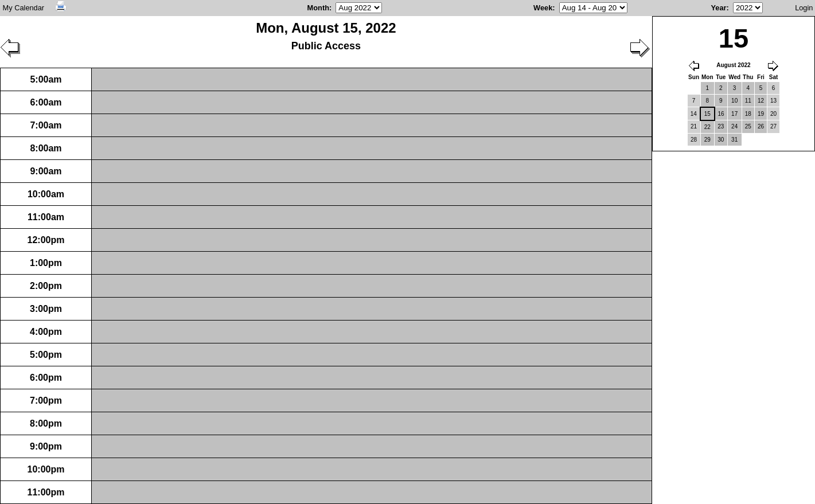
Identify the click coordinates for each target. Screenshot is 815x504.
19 (761, 114)
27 (773, 126)
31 (734, 140)
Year (718, 8)
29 (707, 140)
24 (734, 126)
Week (543, 8)
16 (721, 114)
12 (761, 101)
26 (761, 126)
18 (748, 114)
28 (694, 140)
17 (734, 114)
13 (773, 101)
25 (748, 126)
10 (734, 101)
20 (773, 114)
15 (707, 114)
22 (707, 127)
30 (721, 140)
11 (748, 101)
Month (318, 8)
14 (694, 114)
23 (721, 126)
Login (804, 8)
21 (694, 126)
